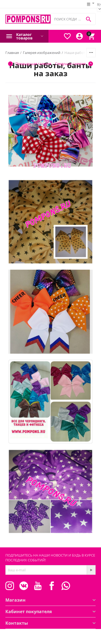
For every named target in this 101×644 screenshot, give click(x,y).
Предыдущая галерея (30, 64)
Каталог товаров (24, 36)
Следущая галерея (74, 64)
